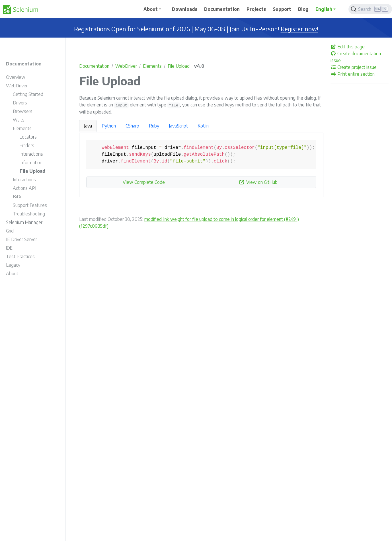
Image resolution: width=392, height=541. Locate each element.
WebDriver (126, 66)
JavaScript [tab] (178, 126)
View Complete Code (144, 182)
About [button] (151, 9)
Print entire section (353, 74)
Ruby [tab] (154, 126)
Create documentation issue (356, 57)
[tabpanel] (201, 165)
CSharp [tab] (132, 126)
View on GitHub (258, 182)
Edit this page (348, 47)
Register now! (299, 29)
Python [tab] (109, 126)
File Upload (179, 66)
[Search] (370, 9)
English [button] (324, 9)
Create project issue (354, 67)
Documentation (94, 66)
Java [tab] (88, 126)
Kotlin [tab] (203, 126)
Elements (152, 66)
